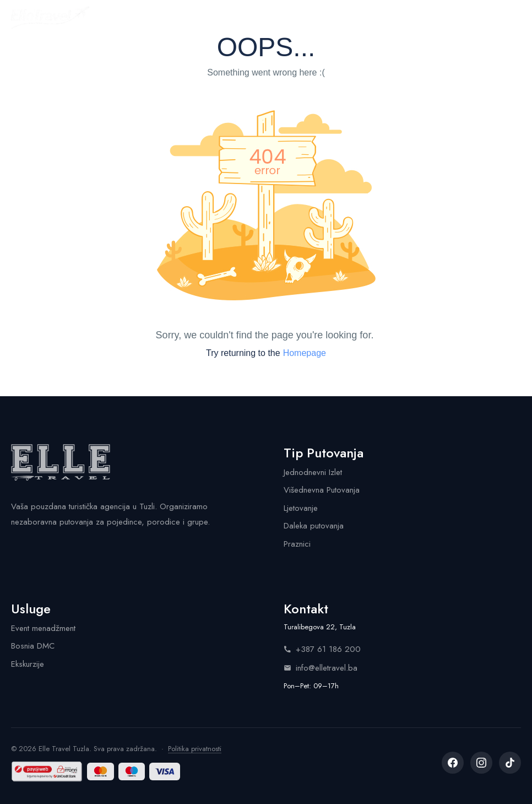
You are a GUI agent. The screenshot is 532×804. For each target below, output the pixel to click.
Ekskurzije (28, 664)
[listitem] (453, 763)
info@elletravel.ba (321, 668)
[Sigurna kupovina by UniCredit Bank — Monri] (47, 771)
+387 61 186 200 (322, 649)
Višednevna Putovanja (322, 490)
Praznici (297, 544)
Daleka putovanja (314, 526)
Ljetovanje (301, 508)
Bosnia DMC (33, 646)
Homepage (305, 353)
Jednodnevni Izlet (313, 472)
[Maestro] (132, 771)
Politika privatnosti (195, 749)
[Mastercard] (101, 771)
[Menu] (511, 18)
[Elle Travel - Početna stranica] (50, 18)
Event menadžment (43, 628)
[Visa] (164, 771)
